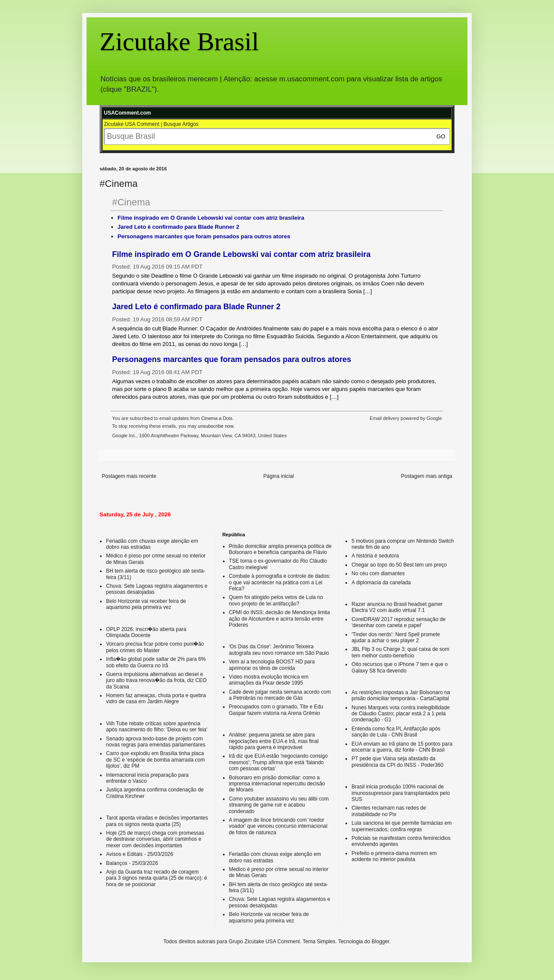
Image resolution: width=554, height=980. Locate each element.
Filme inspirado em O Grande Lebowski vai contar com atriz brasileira (211, 218)
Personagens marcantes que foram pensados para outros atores (204, 236)
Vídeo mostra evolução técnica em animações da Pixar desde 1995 (269, 680)
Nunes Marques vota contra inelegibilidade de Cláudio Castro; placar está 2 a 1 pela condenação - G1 (401, 714)
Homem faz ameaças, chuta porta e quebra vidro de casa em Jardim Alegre (156, 698)
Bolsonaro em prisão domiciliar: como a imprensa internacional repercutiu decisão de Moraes (277, 784)
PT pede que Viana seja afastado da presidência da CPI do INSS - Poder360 (397, 762)
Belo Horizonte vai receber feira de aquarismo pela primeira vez (146, 604)
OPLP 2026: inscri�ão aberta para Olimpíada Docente (146, 632)
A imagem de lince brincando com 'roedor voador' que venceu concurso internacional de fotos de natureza (278, 826)
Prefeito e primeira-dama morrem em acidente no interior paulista (394, 856)
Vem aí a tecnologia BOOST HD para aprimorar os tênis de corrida (272, 665)
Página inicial (279, 476)
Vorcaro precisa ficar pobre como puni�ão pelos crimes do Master (155, 647)
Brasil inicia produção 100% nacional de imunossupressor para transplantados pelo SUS (401, 793)
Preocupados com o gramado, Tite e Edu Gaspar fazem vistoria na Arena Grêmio (276, 710)
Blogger (381, 942)
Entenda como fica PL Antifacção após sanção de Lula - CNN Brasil (396, 732)
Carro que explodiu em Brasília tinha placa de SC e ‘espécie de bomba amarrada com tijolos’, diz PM (155, 760)
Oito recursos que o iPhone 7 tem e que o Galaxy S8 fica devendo (399, 667)
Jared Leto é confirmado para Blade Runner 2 (179, 227)
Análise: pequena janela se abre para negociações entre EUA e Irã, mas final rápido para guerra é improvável (274, 741)
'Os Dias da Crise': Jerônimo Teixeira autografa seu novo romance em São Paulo (279, 650)
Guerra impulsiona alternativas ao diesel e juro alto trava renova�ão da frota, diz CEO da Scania (156, 681)
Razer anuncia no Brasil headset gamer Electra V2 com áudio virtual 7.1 (397, 607)
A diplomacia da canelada (381, 583)
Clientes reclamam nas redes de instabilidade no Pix (389, 811)
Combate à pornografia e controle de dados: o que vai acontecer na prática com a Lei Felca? (280, 582)
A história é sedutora (375, 556)
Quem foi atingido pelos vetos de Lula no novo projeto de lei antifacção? (276, 600)
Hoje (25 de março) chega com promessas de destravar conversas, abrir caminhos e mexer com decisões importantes (155, 839)
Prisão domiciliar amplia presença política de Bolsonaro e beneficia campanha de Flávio (280, 549)
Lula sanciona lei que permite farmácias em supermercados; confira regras (401, 826)
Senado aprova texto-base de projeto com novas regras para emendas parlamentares (156, 742)
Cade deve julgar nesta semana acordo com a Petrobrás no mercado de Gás (280, 695)
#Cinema (131, 202)
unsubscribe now (216, 426)
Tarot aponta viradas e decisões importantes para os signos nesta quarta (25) (157, 821)
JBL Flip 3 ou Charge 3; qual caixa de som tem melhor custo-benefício (400, 652)
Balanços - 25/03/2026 (132, 863)
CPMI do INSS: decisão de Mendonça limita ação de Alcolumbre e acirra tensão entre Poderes (279, 619)
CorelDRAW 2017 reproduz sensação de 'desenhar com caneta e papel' (398, 622)
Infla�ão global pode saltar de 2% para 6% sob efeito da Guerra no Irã (156, 662)
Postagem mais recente (129, 476)
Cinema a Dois (217, 418)
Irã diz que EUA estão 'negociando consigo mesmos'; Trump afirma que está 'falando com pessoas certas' (278, 762)
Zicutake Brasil (179, 42)
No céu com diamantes (378, 573)
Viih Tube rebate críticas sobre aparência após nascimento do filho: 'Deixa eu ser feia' (157, 727)
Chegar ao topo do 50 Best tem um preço (399, 565)
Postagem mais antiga (427, 476)
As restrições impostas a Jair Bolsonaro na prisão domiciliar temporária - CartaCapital (401, 695)
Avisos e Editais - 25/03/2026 (140, 854)
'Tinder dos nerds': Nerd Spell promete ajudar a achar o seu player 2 (396, 637)
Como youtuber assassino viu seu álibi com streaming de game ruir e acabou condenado (279, 805)
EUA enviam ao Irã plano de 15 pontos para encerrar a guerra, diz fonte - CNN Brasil (402, 747)
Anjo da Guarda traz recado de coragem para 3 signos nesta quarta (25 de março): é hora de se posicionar (156, 878)
